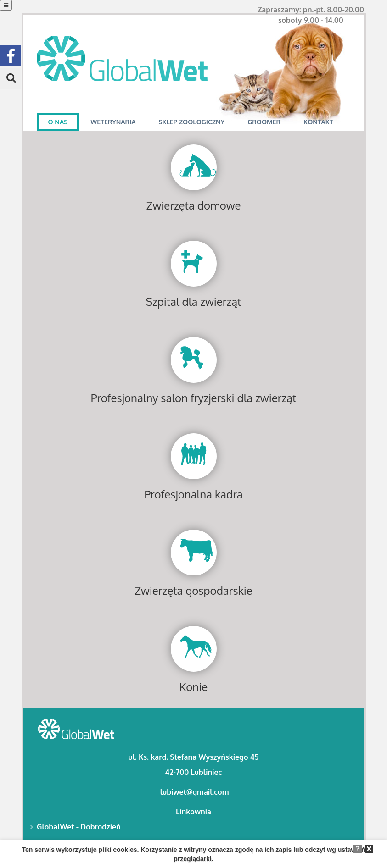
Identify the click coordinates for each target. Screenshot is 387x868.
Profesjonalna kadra (193, 494)
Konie (193, 687)
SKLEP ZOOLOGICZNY (191, 122)
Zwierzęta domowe (194, 205)
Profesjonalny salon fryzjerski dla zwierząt (194, 398)
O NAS (58, 122)
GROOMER (264, 122)
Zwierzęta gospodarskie (193, 590)
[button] (11, 79)
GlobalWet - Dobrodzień (76, 827)
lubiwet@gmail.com (195, 792)
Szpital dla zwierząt (194, 301)
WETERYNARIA (113, 122)
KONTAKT (318, 122)
